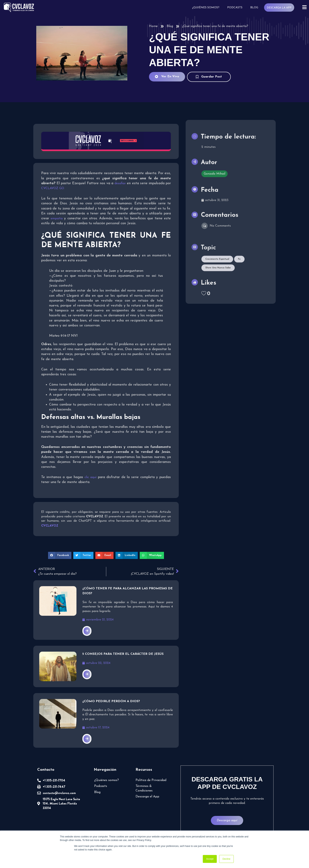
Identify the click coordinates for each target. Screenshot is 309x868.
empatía (57, 219)
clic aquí (90, 477)
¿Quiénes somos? (206, 8)
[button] (60, 555)
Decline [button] (226, 859)
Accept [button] (210, 859)
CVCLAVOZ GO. (53, 188)
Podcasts (235, 8)
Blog (254, 8)
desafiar (120, 183)
